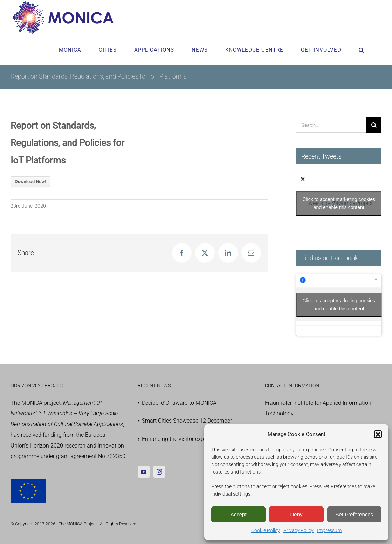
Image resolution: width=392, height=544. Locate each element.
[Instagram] (159, 472)
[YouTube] (144, 472)
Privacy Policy (298, 530)
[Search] (374, 125)
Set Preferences (355, 514)
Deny (296, 514)
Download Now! (30, 182)
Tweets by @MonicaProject (339, 203)
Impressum (329, 530)
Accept (239, 514)
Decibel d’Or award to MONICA (179, 403)
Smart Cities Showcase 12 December (187, 421)
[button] (378, 434)
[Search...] (331, 125)
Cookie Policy (266, 530)
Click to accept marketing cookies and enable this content (339, 203)
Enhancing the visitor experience (182, 439)
